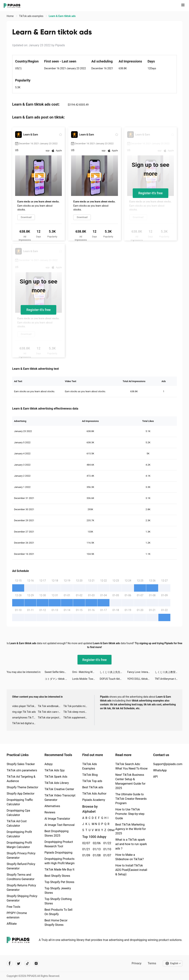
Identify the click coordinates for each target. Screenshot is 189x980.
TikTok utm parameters (22, 770)
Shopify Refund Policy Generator (21, 866)
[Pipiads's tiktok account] (27, 963)
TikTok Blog (90, 775)
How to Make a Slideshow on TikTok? (130, 857)
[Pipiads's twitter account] (18, 963)
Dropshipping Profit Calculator (19, 834)
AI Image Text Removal (60, 825)
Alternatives (52, 806)
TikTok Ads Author (94, 794)
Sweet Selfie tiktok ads (58, 672)
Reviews (50, 812)
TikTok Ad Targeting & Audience (21, 779)
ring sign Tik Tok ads (24, 712)
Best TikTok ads (93, 787)
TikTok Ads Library (57, 783)
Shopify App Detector (21, 794)
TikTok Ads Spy (55, 770)
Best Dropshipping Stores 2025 (56, 833)
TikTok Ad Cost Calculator (17, 823)
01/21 (86, 849)
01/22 (107, 843)
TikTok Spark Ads (56, 777)
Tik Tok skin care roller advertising (51, 712)
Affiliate (12, 924)
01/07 (107, 855)
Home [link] (10, 16)
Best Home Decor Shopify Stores (56, 923)
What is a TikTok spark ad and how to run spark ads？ (131, 844)
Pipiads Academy (94, 800)
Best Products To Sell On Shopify (58, 912)
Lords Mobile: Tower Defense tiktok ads (86, 679)
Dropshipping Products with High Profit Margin (60, 861)
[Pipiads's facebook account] (10, 963)
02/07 (86, 843)
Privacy (136, 963)
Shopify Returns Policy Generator (21, 888)
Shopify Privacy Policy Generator (21, 855)
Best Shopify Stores (57, 876)
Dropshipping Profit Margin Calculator (19, 845)
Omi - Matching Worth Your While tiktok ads (86, 672)
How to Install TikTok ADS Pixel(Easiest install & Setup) (131, 870)
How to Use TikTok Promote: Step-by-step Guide (130, 814)
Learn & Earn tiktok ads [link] (62, 16)
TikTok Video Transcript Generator (60, 798)
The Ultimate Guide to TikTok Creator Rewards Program (131, 799)
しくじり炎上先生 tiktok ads (113, 672)
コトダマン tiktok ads (57, 679)
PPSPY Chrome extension (17, 915)
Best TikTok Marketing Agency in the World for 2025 (131, 829)
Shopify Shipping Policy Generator (22, 898)
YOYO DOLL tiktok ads (140, 679)
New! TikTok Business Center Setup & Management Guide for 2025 (130, 781)
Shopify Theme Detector (22, 787)
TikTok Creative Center (59, 789)
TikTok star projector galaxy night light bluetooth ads (51, 718)
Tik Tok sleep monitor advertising (76, 712)
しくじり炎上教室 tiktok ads (169, 672)
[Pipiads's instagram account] (36, 963)
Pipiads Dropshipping (58, 853)
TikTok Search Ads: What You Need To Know (132, 766)
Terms (152, 963)
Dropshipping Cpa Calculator (18, 813)
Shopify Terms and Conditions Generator (21, 877)
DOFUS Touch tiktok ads (113, 679)
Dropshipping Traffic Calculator (20, 802)
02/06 (96, 843)
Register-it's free (151, 193)
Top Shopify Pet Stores (59, 882)
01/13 (96, 849)
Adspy (49, 764)
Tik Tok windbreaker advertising (51, 706)
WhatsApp (160, 770)
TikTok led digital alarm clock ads (25, 723)
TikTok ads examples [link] (31, 16)
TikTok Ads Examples (90, 766)
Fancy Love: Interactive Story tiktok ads (141, 672)
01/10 (107, 849)
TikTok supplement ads (76, 718)
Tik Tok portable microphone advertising (76, 706)
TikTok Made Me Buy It (59, 870)
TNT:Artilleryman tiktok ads (169, 679)
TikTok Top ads (92, 781)
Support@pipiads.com (168, 764)
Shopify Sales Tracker (21, 764)
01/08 (96, 855)
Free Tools (13, 907)
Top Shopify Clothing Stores (58, 901)
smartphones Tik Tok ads (25, 718)
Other (108, 830)
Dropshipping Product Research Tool (59, 844)
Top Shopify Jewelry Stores (58, 891)
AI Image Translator (57, 819)
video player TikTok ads (25, 706)
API (156, 777)
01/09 (86, 855)
